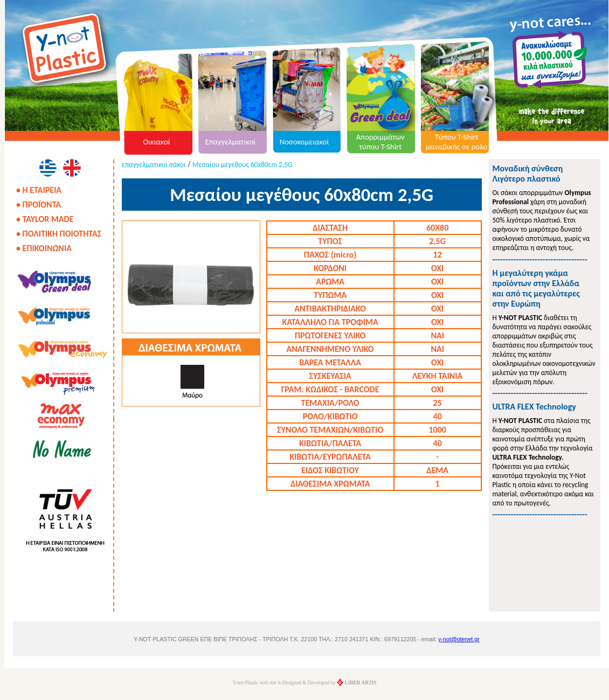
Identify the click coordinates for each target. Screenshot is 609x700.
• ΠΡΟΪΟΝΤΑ (39, 205)
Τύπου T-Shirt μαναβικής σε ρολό (456, 142)
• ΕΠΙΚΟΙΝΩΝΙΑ (44, 248)
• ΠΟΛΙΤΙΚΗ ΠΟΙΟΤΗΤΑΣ (59, 234)
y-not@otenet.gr (459, 639)
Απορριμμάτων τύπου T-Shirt (380, 142)
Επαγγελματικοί (231, 142)
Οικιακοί (157, 142)
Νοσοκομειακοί (304, 142)
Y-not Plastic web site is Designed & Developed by (305, 683)
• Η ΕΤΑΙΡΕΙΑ (39, 190)
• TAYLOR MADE (45, 219)
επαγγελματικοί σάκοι (154, 165)
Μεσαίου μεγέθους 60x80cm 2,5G (242, 165)
